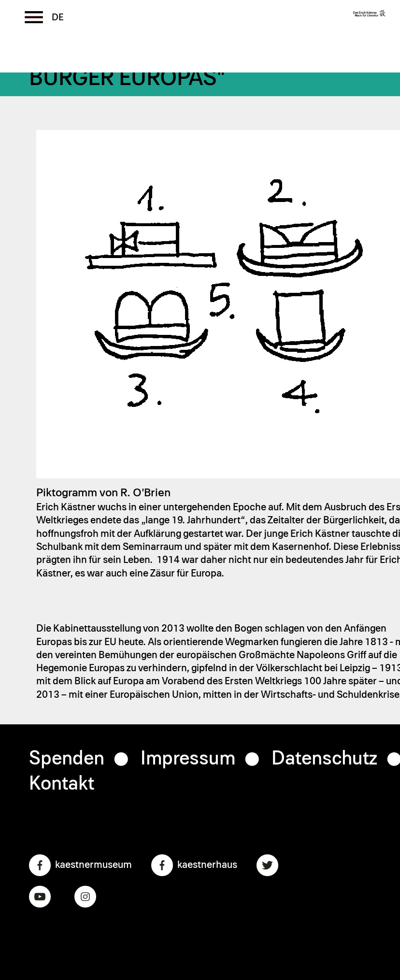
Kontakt (62, 784)
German (58, 17)
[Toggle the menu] (34, 17)
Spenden (67, 759)
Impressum (188, 759)
